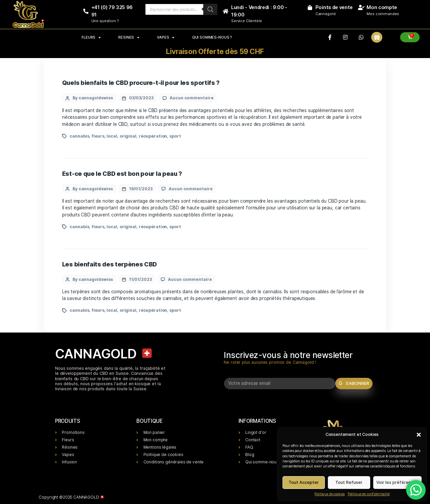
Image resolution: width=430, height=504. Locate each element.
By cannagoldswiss (93, 98)
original (128, 136)
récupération (153, 136)
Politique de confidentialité (369, 494)
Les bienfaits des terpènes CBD (110, 264)
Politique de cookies (330, 494)
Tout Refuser (349, 482)
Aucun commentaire (192, 98)
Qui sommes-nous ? (212, 37)
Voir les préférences (397, 482)
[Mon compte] (361, 8)
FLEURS (91, 37)
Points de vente (334, 7)
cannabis (79, 136)
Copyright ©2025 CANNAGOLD (71, 497)
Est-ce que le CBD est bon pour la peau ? (122, 174)
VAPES (166, 37)
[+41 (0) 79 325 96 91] (86, 11)
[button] (419, 434)
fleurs (98, 136)
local (112, 136)
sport (175, 136)
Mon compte (382, 7)
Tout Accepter (304, 482)
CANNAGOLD (104, 354)
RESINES (129, 37)
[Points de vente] (310, 8)
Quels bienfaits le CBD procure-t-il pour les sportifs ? (141, 83)
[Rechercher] (210, 9)
